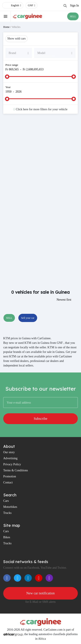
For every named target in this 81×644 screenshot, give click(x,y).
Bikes (7, 537)
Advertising (10, 458)
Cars (6, 501)
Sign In (74, 6)
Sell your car (28, 318)
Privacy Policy (12, 464)
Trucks (7, 513)
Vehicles (16, 27)
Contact (8, 482)
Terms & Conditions (16, 470)
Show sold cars (17, 39)
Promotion (10, 476)
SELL (73, 16)
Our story (9, 452)
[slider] (7, 77)
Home (6, 27)
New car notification (41, 593)
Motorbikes (10, 507)
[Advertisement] (40, 162)
